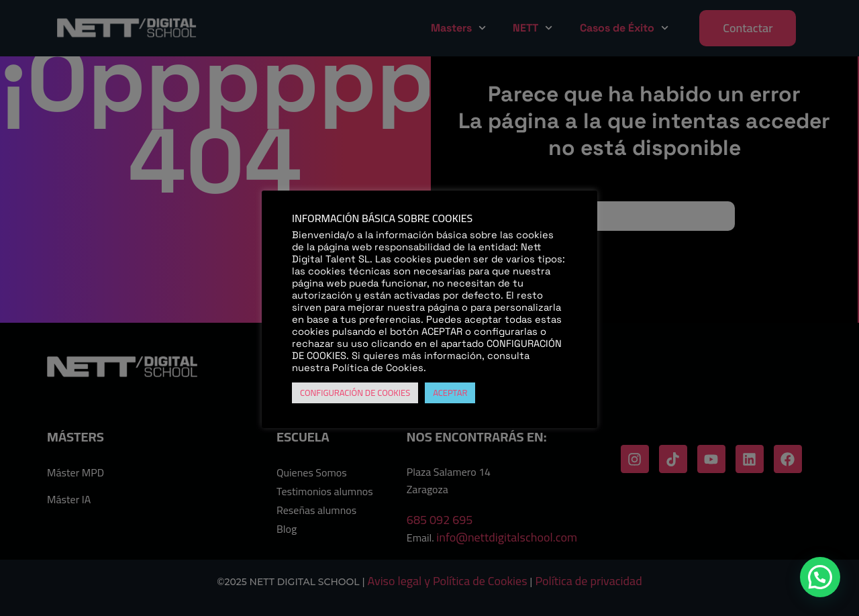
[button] (820, 577)
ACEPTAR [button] (450, 393)
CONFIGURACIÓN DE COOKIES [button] (355, 393)
